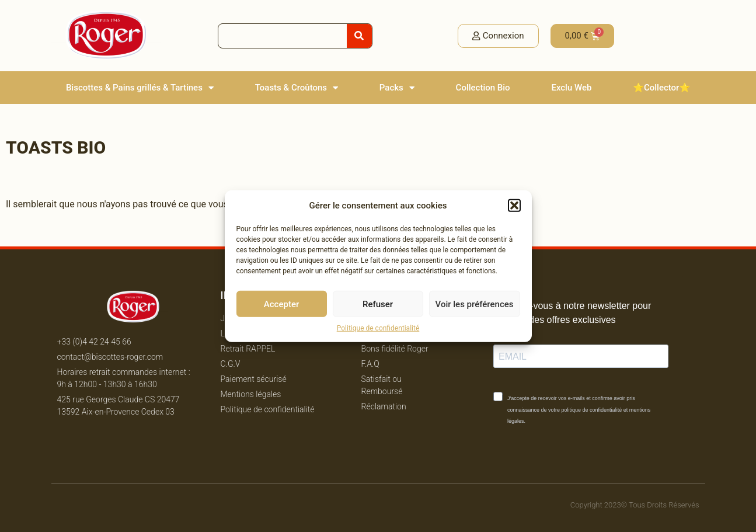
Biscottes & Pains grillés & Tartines (140, 88)
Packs (397, 88)
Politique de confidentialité (378, 328)
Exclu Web (571, 88)
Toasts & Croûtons (297, 88)
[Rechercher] (359, 36)
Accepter (281, 304)
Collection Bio (483, 88)
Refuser (378, 304)
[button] (514, 206)
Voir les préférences (475, 304)
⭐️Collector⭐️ (661, 88)
